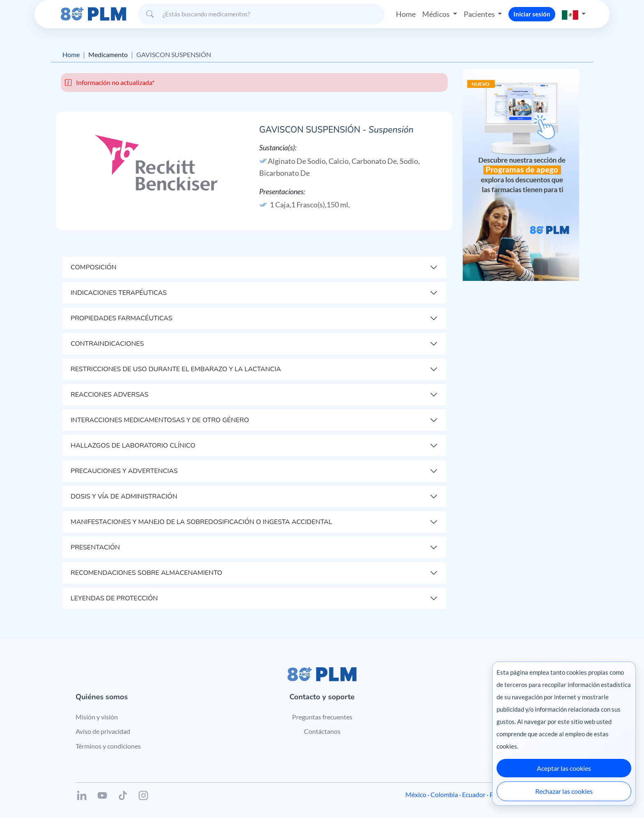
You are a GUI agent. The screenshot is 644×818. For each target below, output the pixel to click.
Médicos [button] (437, 14)
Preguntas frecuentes (322, 717)
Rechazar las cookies (564, 791)
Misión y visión (97, 717)
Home (406, 14)
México (416, 794)
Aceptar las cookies (564, 768)
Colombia (444, 794)
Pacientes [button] (480, 14)
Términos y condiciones (108, 746)
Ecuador (474, 794)
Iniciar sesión (532, 14)
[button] (574, 14)
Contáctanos (322, 731)
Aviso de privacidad (103, 731)
